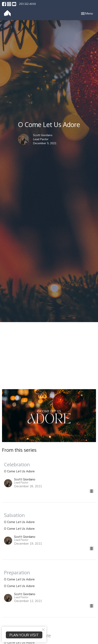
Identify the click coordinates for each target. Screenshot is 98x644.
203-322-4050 (28, 4)
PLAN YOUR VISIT (24, 635)
